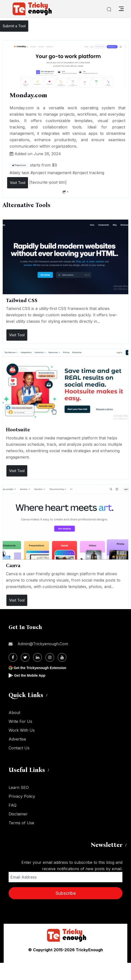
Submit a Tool (14, 26)
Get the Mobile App (30, 675)
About (14, 713)
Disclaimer (18, 814)
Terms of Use (21, 823)
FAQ (13, 805)
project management (52, 173)
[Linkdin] (37, 657)
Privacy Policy (22, 796)
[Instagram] (50, 657)
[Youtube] (62, 657)
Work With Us (22, 730)
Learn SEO (19, 787)
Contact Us (19, 748)
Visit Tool (18, 183)
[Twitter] (25, 657)
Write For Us (20, 721)
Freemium (19, 165)
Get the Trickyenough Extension (40, 668)
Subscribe (66, 893)
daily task (21, 173)
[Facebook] (13, 657)
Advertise (17, 739)
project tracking (90, 173)
